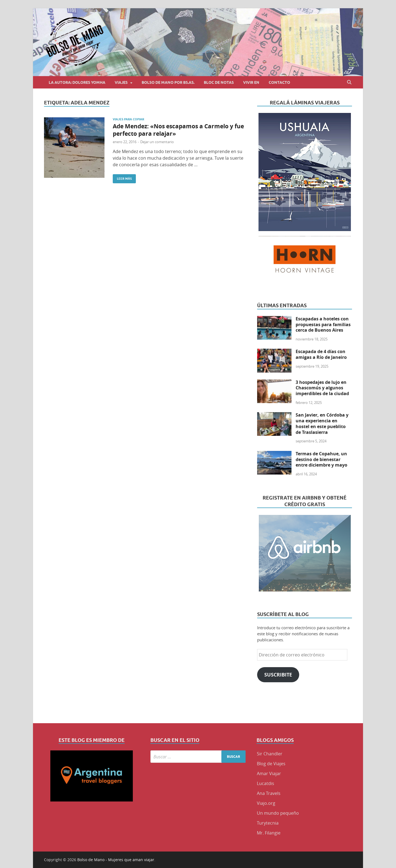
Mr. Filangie (269, 833)
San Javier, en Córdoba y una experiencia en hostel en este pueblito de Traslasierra (322, 423)
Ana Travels (269, 793)
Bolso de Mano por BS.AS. (168, 82)
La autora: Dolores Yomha (77, 82)
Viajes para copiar (128, 119)
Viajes (121, 82)
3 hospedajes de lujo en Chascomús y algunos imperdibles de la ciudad (322, 388)
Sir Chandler (270, 754)
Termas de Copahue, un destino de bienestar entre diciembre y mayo (321, 459)
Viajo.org (266, 803)
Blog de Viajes (271, 764)
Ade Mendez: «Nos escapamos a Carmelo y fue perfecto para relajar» (178, 130)
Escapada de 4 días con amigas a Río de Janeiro (321, 354)
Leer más (122, 177)
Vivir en (251, 82)
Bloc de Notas (219, 82)
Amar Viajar (269, 773)
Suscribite (278, 675)
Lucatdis (266, 783)
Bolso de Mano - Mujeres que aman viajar (116, 860)
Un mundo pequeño (278, 813)
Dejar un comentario (157, 142)
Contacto (279, 82)
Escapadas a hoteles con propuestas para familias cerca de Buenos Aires (323, 325)
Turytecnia (268, 823)
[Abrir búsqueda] (349, 82)
